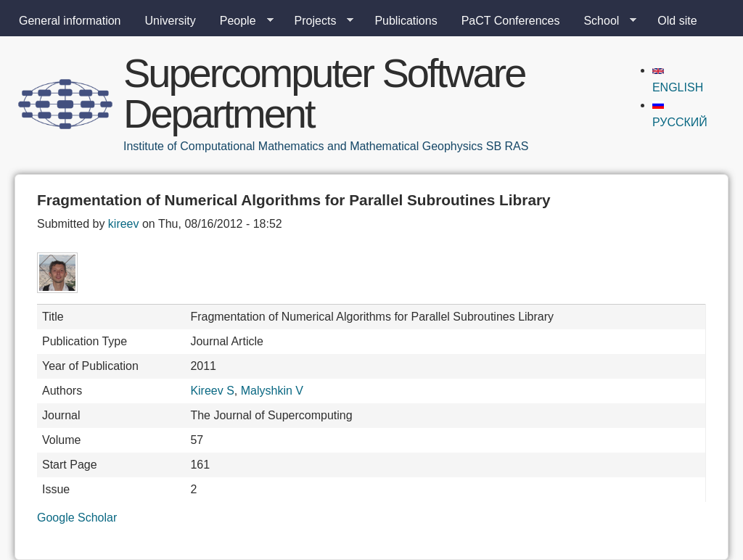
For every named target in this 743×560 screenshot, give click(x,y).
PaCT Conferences (511, 21)
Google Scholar (77, 518)
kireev (124, 224)
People (241, 21)
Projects (319, 21)
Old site (677, 21)
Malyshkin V (272, 391)
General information (70, 21)
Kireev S (212, 391)
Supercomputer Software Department (324, 93)
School (604, 21)
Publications (406, 21)
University (171, 21)
